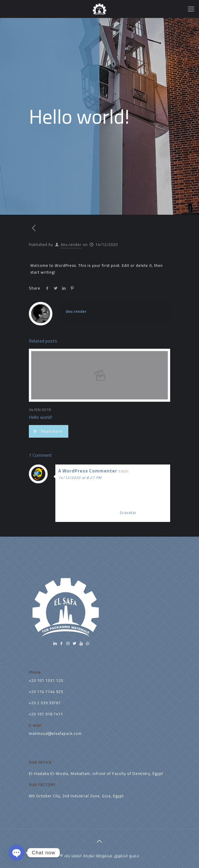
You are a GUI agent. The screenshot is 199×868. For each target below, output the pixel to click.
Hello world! (40, 417)
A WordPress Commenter (88, 471)
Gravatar (128, 512)
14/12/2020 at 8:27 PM (80, 478)
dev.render (71, 244)
